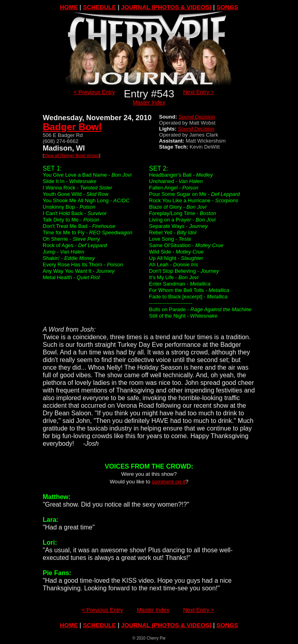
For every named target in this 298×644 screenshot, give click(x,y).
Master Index (149, 103)
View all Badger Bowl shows (72, 155)
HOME (69, 7)
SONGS (227, 7)
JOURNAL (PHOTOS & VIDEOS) (166, 7)
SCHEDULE (100, 7)
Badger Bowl (72, 127)
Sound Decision (197, 117)
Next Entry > (199, 92)
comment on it (168, 482)
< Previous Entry (94, 92)
